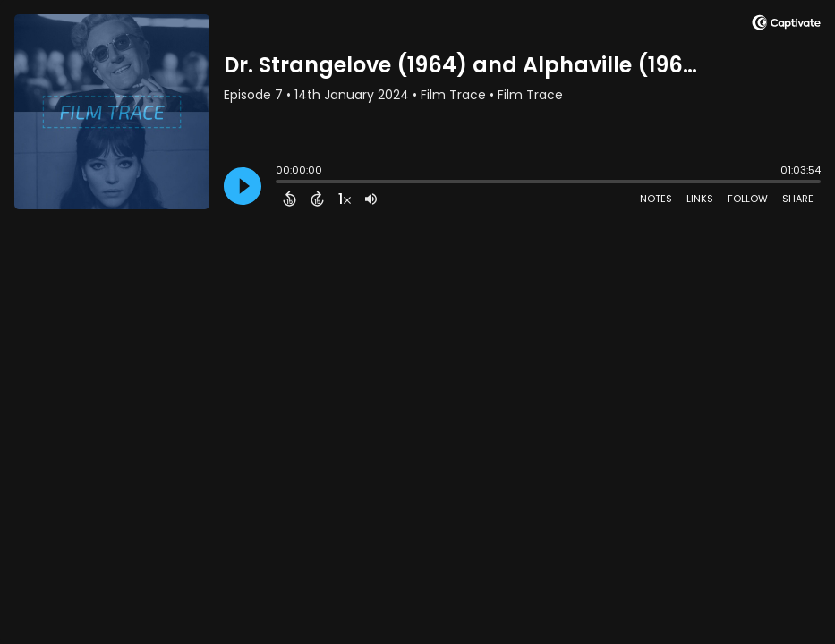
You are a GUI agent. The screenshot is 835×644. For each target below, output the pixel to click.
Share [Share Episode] (798, 199)
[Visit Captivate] (786, 25)
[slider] (280, 183)
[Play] (243, 186)
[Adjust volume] (371, 199)
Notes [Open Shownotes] (656, 199)
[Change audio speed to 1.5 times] (345, 199)
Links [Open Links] (700, 199)
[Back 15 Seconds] (290, 199)
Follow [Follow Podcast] (748, 199)
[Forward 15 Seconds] (317, 199)
